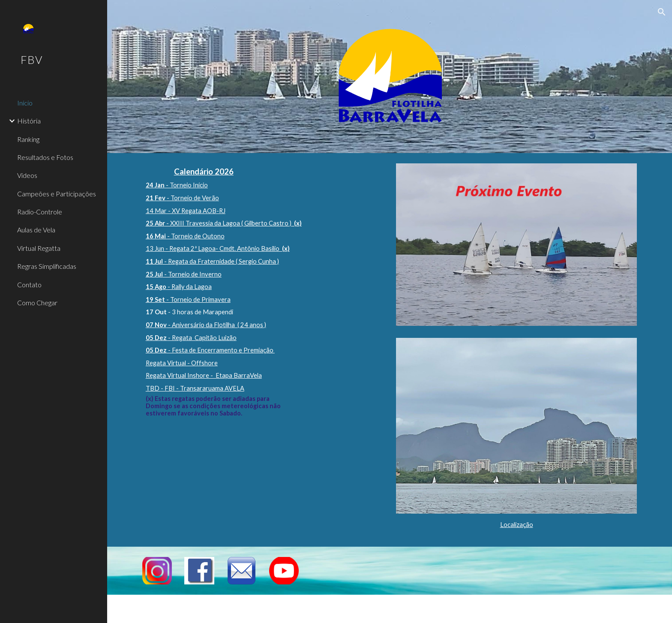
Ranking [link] (28, 139)
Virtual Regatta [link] (39, 248)
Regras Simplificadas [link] (47, 266)
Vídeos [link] (27, 175)
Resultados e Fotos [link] (45, 157)
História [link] (29, 121)
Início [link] (25, 103)
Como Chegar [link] (37, 302)
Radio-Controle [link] (40, 212)
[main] (263, 294)
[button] (662, 12)
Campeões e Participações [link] (57, 194)
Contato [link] (29, 284)
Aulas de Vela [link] (36, 230)
